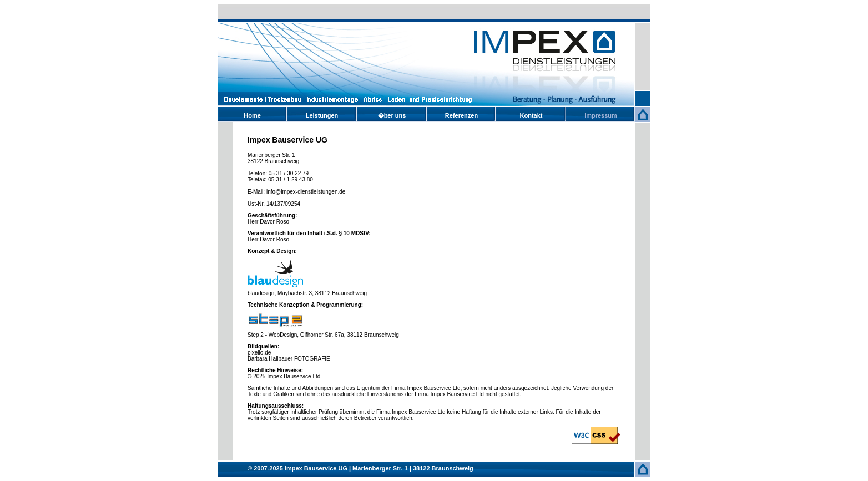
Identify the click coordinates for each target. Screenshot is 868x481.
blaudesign (261, 293)
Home (252, 115)
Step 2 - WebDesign (272, 335)
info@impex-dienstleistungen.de (306, 192)
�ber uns (392, 115)
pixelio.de (259, 353)
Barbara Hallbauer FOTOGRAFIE (289, 359)
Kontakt (531, 115)
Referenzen (461, 115)
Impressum (601, 115)
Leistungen (322, 115)
